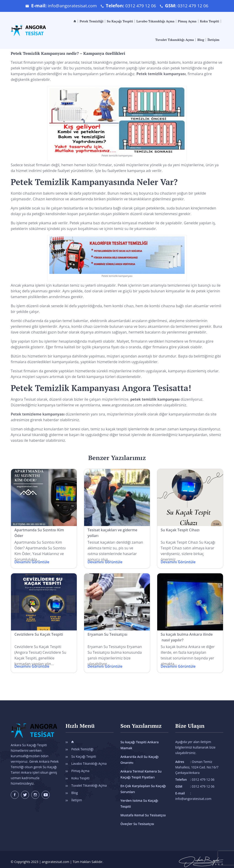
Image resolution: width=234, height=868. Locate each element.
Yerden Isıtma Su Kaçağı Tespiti (144, 801)
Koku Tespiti (210, 21)
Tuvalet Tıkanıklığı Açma (174, 40)
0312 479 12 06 (141, 6)
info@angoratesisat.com (71, 6)
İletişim (213, 40)
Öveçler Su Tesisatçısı (137, 818)
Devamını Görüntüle (32, 562)
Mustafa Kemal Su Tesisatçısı (143, 809)
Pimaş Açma (187, 21)
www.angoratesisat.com (123, 405)
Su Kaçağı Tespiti (120, 21)
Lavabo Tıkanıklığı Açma (155, 21)
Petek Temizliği (91, 21)
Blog (201, 40)
